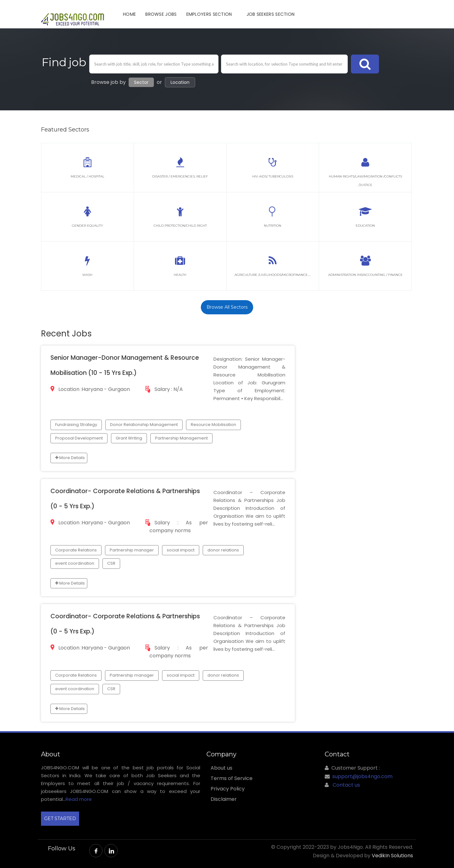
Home (129, 14)
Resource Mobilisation (213, 425)
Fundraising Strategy (76, 425)
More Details (70, 458)
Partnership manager (132, 550)
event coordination (75, 563)
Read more (79, 799)
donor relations (223, 550)
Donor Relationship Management (144, 425)
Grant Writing (129, 438)
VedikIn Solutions (392, 856)
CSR (111, 563)
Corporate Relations (76, 550)
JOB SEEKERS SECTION (271, 14)
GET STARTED (60, 818)
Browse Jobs (161, 14)
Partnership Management (181, 438)
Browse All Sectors (227, 307)
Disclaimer (224, 799)
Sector (141, 82)
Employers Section (209, 14)
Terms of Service (232, 778)
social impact (181, 550)
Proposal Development (79, 438)
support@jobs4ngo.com (362, 776)
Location (180, 82)
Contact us (346, 785)
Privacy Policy (228, 789)
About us (221, 768)
